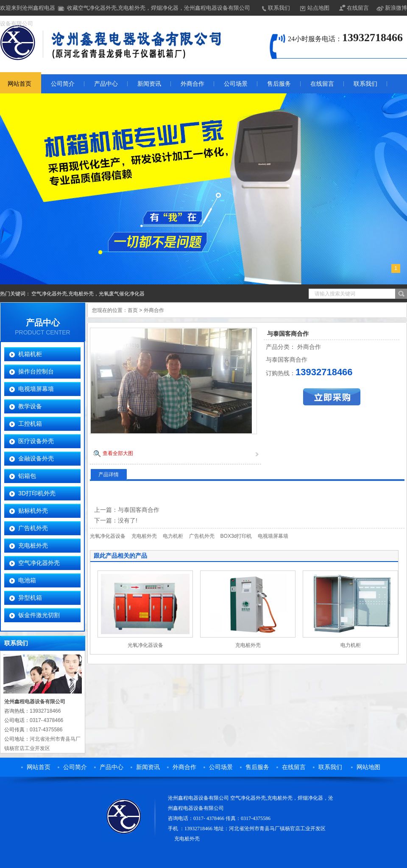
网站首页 (39, 767)
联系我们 (279, 8)
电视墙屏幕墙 (36, 389)
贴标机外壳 (33, 511)
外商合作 (192, 84)
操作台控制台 (36, 371)
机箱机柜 (30, 354)
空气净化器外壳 (39, 563)
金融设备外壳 (36, 458)
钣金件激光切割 (39, 615)
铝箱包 (27, 476)
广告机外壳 (33, 528)
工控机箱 (30, 424)
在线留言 (358, 8)
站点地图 (318, 8)
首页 (133, 310)
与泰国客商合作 (139, 510)
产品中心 (106, 84)
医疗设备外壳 (36, 441)
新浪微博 (396, 8)
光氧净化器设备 (108, 536)
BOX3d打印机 (236, 536)
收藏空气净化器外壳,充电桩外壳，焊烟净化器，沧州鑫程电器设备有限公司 (159, 8)
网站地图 (368, 767)
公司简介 (63, 84)
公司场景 (236, 84)
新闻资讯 (149, 84)
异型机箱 (30, 598)
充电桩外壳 (33, 545)
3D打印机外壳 (37, 493)
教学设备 (30, 406)
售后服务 (279, 84)
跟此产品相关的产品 (120, 556)
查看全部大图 (118, 453)
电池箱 (27, 580)
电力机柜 (173, 536)
